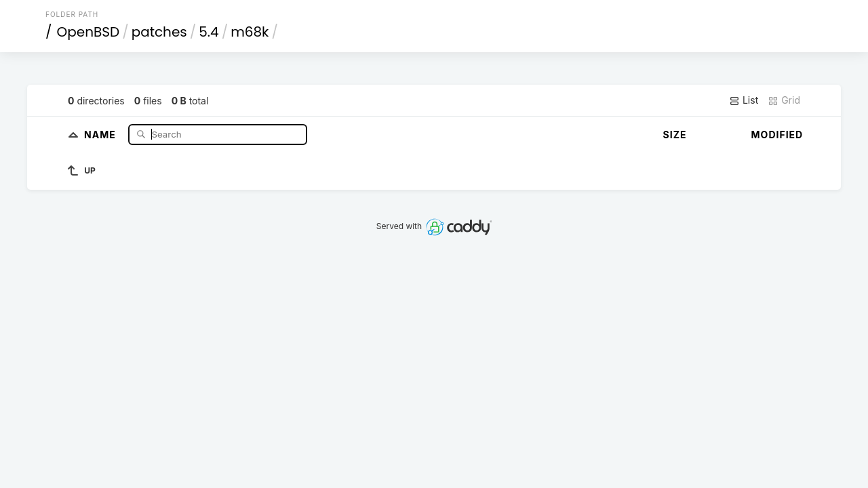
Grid (784, 100)
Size (675, 135)
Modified (777, 135)
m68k (250, 32)
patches (159, 32)
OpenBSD (88, 32)
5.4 (209, 32)
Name (101, 134)
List (744, 100)
